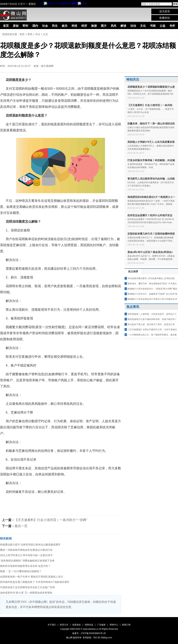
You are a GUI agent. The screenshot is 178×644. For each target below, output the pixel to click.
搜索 (175, 4)
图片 (104, 26)
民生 (55, 26)
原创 (16, 26)
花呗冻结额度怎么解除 (98, 501)
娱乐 (65, 26)
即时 (25, 26)
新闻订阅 (126, 625)
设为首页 (165, 11)
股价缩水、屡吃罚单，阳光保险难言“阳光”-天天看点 (152, 284)
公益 (163, 26)
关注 (38, 34)
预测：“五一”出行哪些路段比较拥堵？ (21, 571)
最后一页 (21, 526)
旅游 (94, 26)
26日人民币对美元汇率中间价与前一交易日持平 (26, 555)
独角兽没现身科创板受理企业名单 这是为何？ (25, 566)
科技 (74, 26)
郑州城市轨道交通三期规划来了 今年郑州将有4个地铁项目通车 (35, 582)
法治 (133, 26)
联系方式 (64, 625)
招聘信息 (89, 625)
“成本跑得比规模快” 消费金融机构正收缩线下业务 (27, 561)
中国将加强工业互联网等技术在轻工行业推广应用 (27, 587)
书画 (153, 26)
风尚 (114, 26)
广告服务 (101, 625)
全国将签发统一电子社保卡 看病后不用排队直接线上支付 (32, 577)
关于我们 (52, 625)
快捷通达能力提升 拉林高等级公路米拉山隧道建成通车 (30, 545)
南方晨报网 (47, 66)
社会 (45, 26)
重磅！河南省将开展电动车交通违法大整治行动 (26, 550)
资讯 (30, 34)
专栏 (172, 26)
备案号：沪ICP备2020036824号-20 (89, 633)
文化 (143, 26)
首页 (6, 26)
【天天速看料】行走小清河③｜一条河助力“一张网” (51, 520)
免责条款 (77, 625)
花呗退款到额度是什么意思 (62, 501)
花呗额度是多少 (31, 501)
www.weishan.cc (91, 629)
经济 (84, 26)
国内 (35, 26)
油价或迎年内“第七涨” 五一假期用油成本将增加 (26, 593)
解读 (123, 26)
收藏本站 (165, 18)
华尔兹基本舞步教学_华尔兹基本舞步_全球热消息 (151, 278)
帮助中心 (114, 625)
